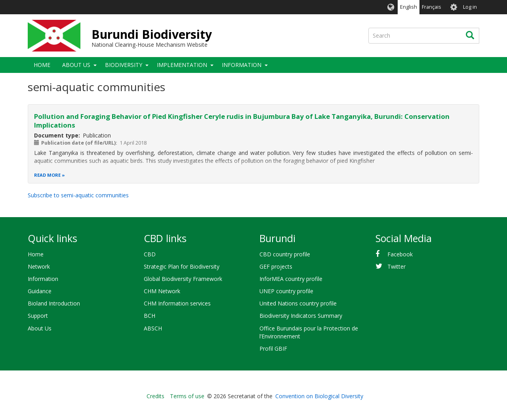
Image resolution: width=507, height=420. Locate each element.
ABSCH (153, 328)
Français (432, 7)
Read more (47, 175)
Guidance (40, 291)
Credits (155, 396)
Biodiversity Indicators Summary (301, 316)
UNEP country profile (286, 291)
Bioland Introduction (54, 303)
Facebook (400, 254)
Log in (470, 7)
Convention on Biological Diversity (319, 396)
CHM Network (162, 291)
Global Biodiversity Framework (183, 279)
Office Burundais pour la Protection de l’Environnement (309, 332)
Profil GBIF (273, 348)
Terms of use (187, 396)
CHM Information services (177, 303)
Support (38, 316)
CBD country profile (285, 254)
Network (39, 266)
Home (42, 65)
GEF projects (276, 266)
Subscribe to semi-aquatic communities (78, 195)
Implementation (182, 65)
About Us (76, 65)
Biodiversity (124, 65)
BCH (150, 316)
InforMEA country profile (291, 279)
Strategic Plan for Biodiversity (182, 266)
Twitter (396, 266)
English (409, 7)
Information (242, 65)
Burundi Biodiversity (152, 34)
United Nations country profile (298, 303)
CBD (150, 254)
